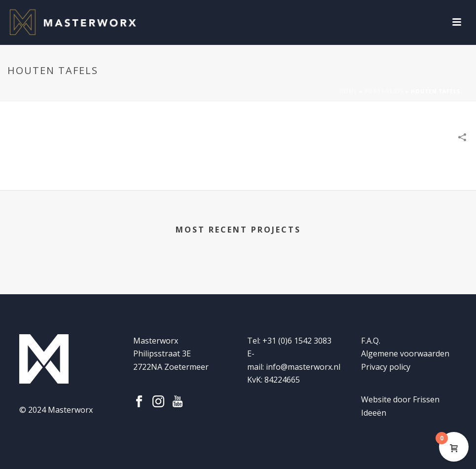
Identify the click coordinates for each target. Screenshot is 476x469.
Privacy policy (386, 367)
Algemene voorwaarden (405, 353)
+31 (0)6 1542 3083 (297, 341)
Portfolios (384, 91)
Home (348, 91)
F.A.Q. (371, 341)
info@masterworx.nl (303, 367)
